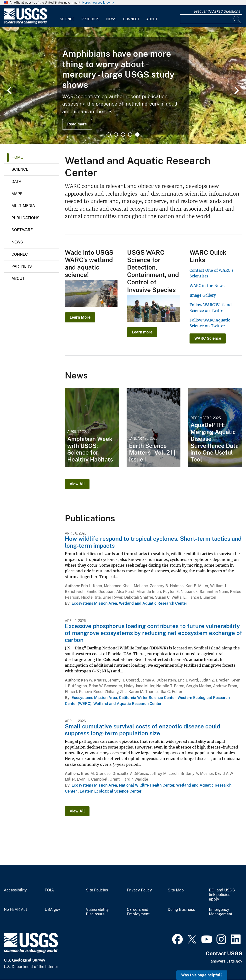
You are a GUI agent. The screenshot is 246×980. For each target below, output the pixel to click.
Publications (25, 218)
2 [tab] (116, 135)
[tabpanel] (123, 86)
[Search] (237, 19)
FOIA (49, 890)
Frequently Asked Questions (217, 11)
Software (22, 230)
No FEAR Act (15, 910)
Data (16, 182)
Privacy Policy (139, 890)
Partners (22, 266)
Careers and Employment (138, 912)
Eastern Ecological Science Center (111, 791)
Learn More (80, 317)
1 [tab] (109, 135)
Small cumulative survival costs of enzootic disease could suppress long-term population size (143, 730)
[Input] (211, 19)
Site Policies (97, 890)
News (111, 19)
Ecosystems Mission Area (94, 603)
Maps (17, 194)
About (152, 19)
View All (77, 484)
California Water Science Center (147, 698)
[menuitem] (67, 16)
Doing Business (181, 910)
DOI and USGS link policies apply (222, 895)
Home (17, 157)
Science (67, 19)
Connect (131, 19)
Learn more (142, 332)
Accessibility (15, 890)
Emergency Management (221, 912)
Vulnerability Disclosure (97, 912)
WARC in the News (207, 286)
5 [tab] (137, 135)
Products (90, 19)
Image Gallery (203, 295)
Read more (77, 124)
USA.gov (52, 910)
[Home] (25, 23)
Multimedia (23, 206)
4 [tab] (130, 135)
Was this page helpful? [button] (202, 975)
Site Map (176, 890)
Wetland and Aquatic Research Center (153, 603)
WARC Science (208, 338)
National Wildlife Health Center (147, 785)
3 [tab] (123, 135)
